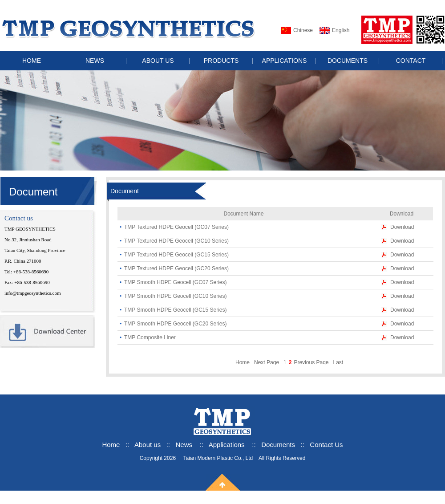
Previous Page (311, 362)
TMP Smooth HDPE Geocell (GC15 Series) (176, 310)
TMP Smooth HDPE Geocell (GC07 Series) (176, 282)
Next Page (267, 362)
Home (243, 362)
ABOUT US (158, 61)
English (341, 30)
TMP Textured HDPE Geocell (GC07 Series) (176, 227)
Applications (227, 445)
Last (338, 362)
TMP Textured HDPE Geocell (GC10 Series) (176, 241)
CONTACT (411, 61)
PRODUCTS (221, 61)
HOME (32, 61)
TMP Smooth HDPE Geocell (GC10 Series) (176, 296)
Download (402, 227)
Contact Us (326, 445)
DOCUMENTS (348, 61)
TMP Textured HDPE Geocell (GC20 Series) (176, 268)
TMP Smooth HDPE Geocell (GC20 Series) (176, 324)
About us (148, 445)
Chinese (303, 30)
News (184, 445)
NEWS (95, 61)
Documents (278, 445)
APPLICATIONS (285, 61)
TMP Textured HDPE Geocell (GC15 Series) (176, 255)
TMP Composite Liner (150, 337)
